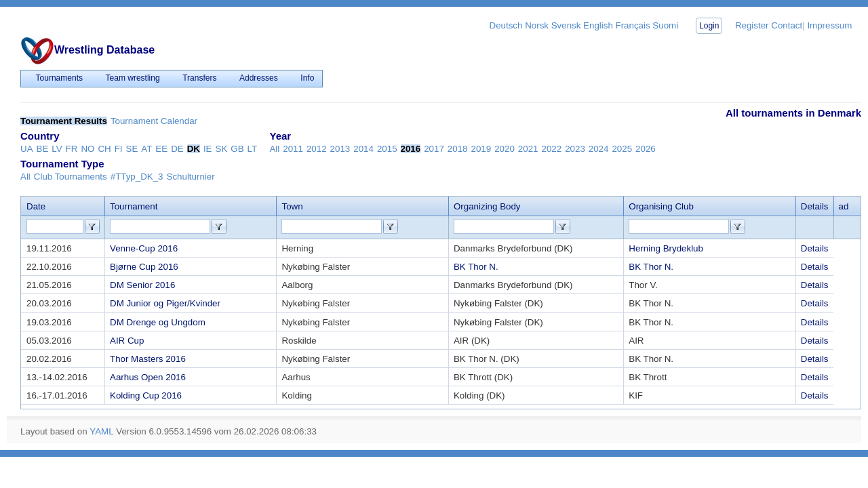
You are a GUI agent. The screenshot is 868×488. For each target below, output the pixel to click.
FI (119, 149)
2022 (551, 149)
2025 (622, 149)
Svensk (566, 25)
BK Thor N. (476, 267)
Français (633, 25)
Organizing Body (487, 206)
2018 (458, 149)
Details (815, 248)
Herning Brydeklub (666, 248)
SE (132, 149)
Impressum (829, 25)
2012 (317, 149)
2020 (505, 149)
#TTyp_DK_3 (137, 177)
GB (237, 149)
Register (752, 25)
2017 (434, 149)
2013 (340, 149)
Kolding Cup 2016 (146, 395)
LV (57, 149)
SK (222, 149)
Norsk (537, 25)
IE (208, 149)
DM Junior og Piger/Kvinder (165, 303)
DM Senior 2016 (142, 285)
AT (146, 149)
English (598, 25)
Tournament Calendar (154, 121)
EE (161, 149)
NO (87, 149)
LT (253, 149)
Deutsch (506, 25)
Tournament (134, 206)
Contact (787, 25)
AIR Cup (127, 341)
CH (104, 149)
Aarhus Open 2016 (148, 377)
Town (292, 206)
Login (709, 26)
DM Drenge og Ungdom (158, 322)
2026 (646, 149)
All (274, 149)
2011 (293, 149)
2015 (387, 149)
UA (27, 149)
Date (36, 206)
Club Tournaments (71, 177)
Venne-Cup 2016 (144, 248)
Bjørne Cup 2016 (144, 267)
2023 (575, 149)
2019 (481, 149)
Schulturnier (191, 177)
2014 (363, 149)
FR (72, 149)
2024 (599, 149)
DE (177, 149)
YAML (101, 431)
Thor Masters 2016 (148, 359)
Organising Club (661, 206)
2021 (528, 149)
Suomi (665, 25)
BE (43, 149)
